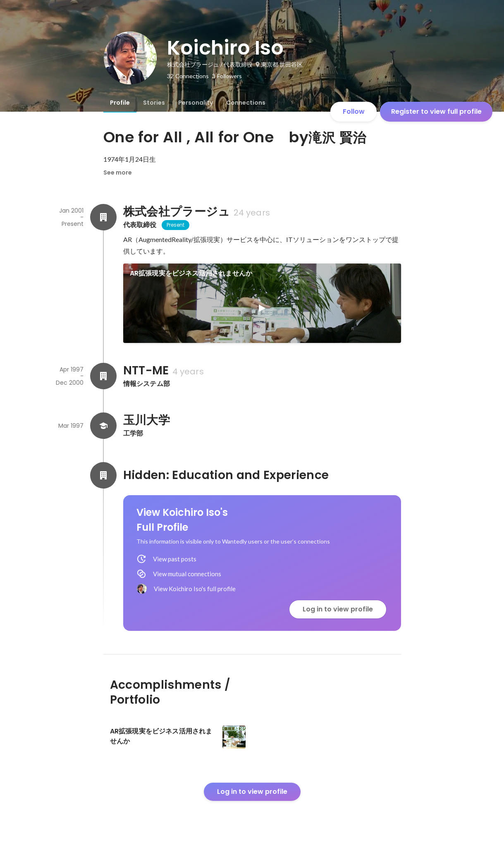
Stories (154, 103)
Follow (354, 111)
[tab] (120, 103)
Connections (246, 103)
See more (118, 173)
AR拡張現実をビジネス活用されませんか (191, 273)
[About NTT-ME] (103, 376)
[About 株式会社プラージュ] (103, 217)
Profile (120, 103)
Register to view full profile (436, 111)
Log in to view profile (338, 609)
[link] (262, 303)
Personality (196, 103)
